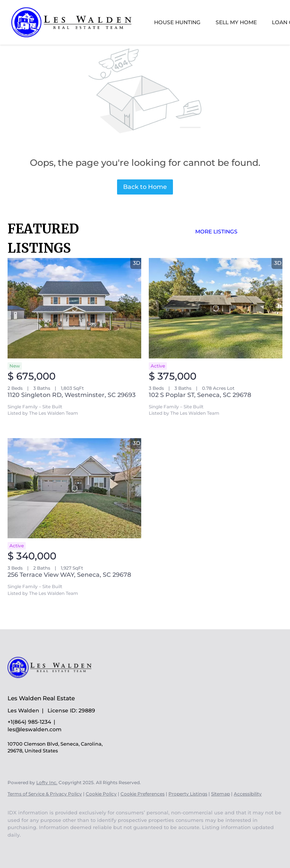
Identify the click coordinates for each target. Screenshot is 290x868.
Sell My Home (236, 22)
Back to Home (145, 187)
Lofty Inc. (47, 782)
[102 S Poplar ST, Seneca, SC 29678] (216, 308)
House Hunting (177, 22)
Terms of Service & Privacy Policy (45, 794)
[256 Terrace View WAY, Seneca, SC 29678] (74, 488)
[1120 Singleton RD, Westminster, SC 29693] (74, 308)
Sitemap (221, 794)
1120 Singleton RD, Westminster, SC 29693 (72, 395)
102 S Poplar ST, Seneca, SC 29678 (200, 395)
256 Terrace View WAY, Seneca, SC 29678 (69, 575)
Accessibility (248, 794)
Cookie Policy (101, 794)
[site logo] (55, 685)
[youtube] (17, 848)
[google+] (39, 848)
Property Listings (188, 794)
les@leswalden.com (35, 729)
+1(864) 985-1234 (29, 722)
